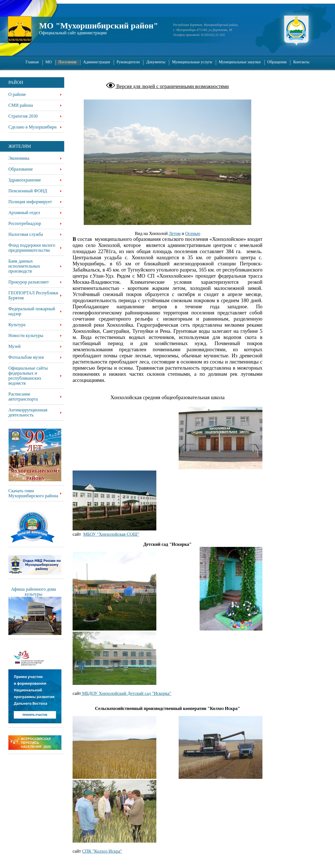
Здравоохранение (25, 180)
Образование (21, 169)
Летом (175, 233)
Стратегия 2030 (23, 116)
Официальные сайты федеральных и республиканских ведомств (28, 376)
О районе (17, 94)
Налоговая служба (26, 234)
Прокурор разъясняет (29, 282)
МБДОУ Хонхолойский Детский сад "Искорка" (126, 693)
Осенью (193, 233)
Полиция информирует (30, 202)
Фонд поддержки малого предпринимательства (32, 248)
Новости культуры (26, 335)
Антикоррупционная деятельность (28, 412)
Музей (15, 346)
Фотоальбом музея (26, 357)
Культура (17, 325)
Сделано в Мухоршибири (32, 127)
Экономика (19, 158)
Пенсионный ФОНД (28, 191)
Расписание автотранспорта (23, 397)
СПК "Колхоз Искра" (102, 851)
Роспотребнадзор (25, 223)
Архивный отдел (24, 213)
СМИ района (21, 105)
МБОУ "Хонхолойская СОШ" (111, 534)
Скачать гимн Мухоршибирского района (33, 493)
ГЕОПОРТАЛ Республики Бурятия (33, 295)
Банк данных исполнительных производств (24, 266)
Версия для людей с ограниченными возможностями (172, 86)
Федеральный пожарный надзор (32, 311)
